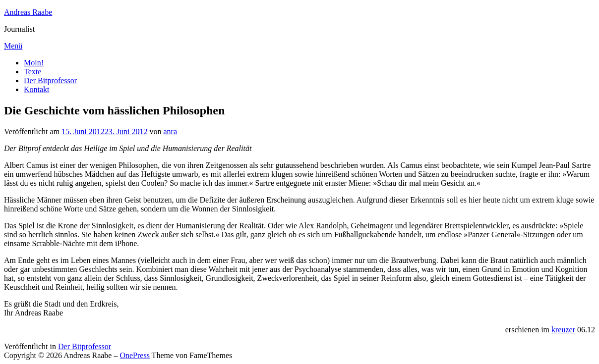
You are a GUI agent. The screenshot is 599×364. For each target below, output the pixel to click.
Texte (32, 72)
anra (170, 131)
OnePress (134, 355)
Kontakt (37, 89)
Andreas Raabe (28, 12)
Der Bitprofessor (50, 80)
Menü (13, 46)
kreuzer (563, 330)
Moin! (34, 63)
